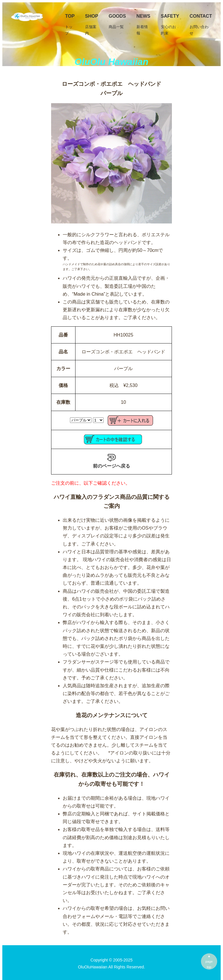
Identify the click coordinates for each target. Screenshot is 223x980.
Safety (170, 25)
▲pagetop (209, 961)
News (143, 25)
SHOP (92, 25)
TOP (70, 25)
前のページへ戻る (111, 461)
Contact (201, 25)
